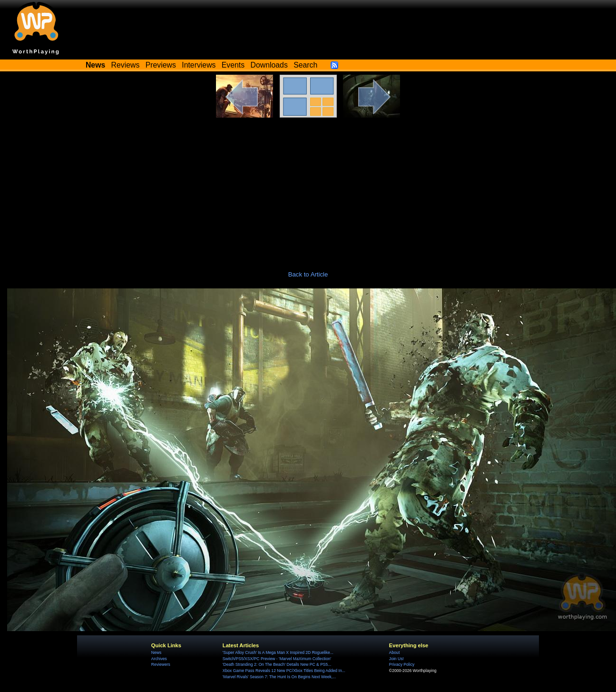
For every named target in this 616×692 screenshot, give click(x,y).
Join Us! (396, 659)
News (156, 652)
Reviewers (161, 664)
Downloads (269, 65)
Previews (161, 65)
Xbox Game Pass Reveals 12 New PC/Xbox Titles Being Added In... (284, 671)
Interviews (199, 65)
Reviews (126, 65)
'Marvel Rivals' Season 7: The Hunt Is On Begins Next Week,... (279, 677)
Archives (159, 659)
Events (233, 65)
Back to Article (308, 274)
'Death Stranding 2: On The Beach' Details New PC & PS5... (277, 664)
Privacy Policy (402, 664)
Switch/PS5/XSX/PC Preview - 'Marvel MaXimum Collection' (277, 659)
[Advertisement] (308, 189)
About (394, 652)
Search (305, 65)
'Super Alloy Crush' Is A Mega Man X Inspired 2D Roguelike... (278, 652)
